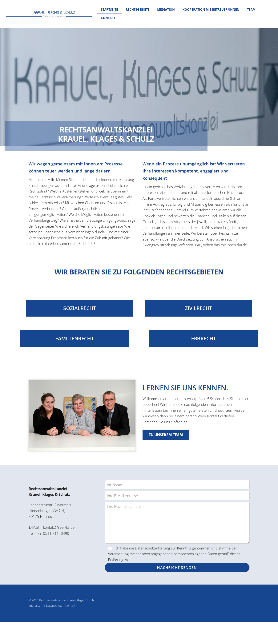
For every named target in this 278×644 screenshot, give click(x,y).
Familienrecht (69, 358)
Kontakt (108, 18)
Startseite (109, 10)
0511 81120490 (57, 555)
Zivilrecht (200, 329)
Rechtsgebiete (138, 10)
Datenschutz (54, 628)
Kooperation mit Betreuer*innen (211, 10)
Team (251, 10)
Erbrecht (208, 358)
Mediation (166, 10)
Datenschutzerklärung (156, 568)
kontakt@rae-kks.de (61, 549)
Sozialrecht (78, 329)
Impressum (36, 628)
